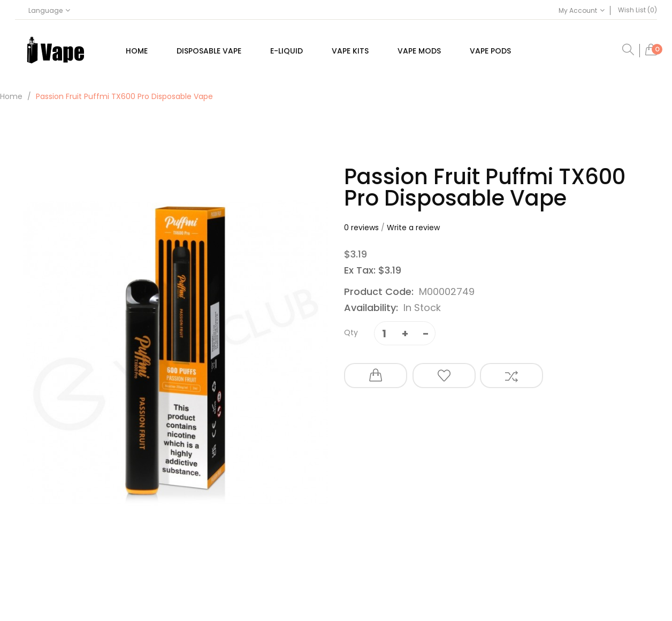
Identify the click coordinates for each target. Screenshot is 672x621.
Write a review (413, 228)
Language (49, 10)
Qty (351, 332)
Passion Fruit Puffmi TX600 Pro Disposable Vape (124, 96)
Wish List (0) (637, 10)
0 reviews (361, 228)
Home (11, 96)
